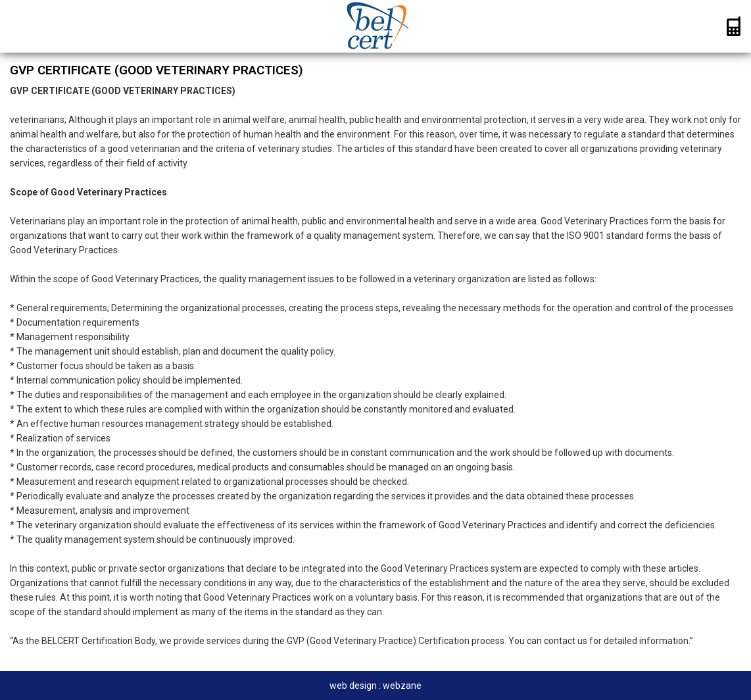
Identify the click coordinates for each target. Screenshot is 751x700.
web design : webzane (375, 686)
